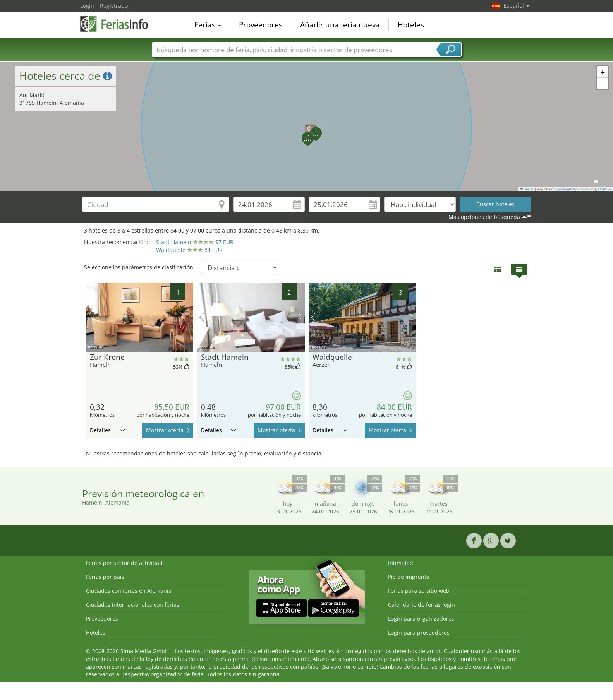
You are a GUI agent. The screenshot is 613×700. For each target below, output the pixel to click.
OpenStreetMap (566, 189)
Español (516, 6)
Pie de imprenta (409, 577)
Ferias (208, 25)
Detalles (107, 430)
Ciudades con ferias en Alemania (129, 591)
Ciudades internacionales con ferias (133, 605)
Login (87, 6)
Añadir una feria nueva (340, 25)
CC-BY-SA (604, 189)
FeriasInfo (119, 24)
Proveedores (261, 25)
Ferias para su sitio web (419, 591)
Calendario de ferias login (422, 605)
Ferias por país (105, 577)
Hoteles (411, 25)
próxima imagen (300, 317)
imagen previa (202, 317)
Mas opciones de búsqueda (484, 217)
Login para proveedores (419, 632)
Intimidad (401, 563)
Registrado (114, 6)
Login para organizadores (421, 619)
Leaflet (527, 189)
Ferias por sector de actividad (124, 563)
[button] (307, 126)
